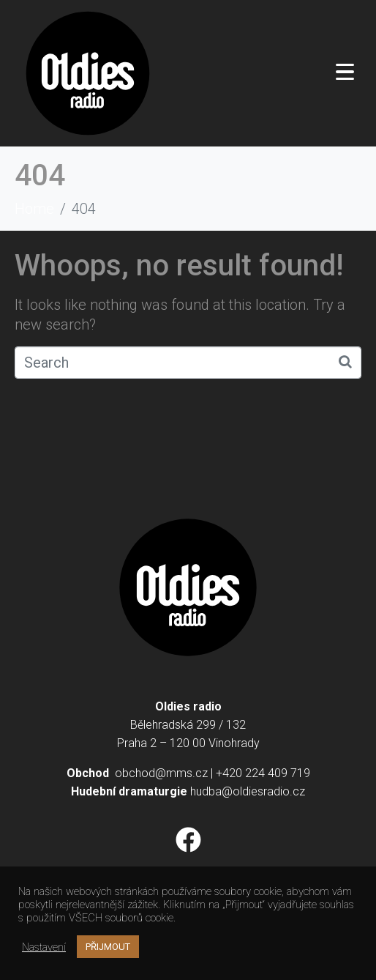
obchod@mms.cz (161, 773)
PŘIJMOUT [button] (108, 947)
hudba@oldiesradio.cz (248, 791)
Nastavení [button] (44, 947)
